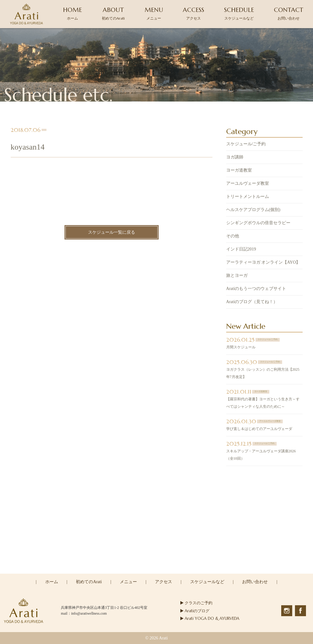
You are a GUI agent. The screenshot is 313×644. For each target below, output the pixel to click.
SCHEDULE (239, 13)
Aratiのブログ (195, 611)
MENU (154, 13)
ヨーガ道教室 (239, 171)
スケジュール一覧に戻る (112, 233)
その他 (233, 237)
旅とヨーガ (237, 276)
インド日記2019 (241, 250)
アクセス (164, 582)
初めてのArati (89, 582)
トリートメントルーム (248, 197)
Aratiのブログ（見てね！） (252, 302)
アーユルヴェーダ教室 (248, 184)
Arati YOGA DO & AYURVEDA (210, 618)
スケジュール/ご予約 (246, 144)
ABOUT (113, 13)
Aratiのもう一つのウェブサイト (256, 289)
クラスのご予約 (196, 603)
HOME (72, 13)
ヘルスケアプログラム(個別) (253, 210)
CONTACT (289, 13)
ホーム (52, 582)
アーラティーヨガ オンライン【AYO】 (263, 263)
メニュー (128, 582)
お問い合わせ (255, 582)
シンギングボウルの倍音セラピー (258, 223)
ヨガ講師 (235, 158)
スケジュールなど (207, 582)
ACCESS (193, 13)
